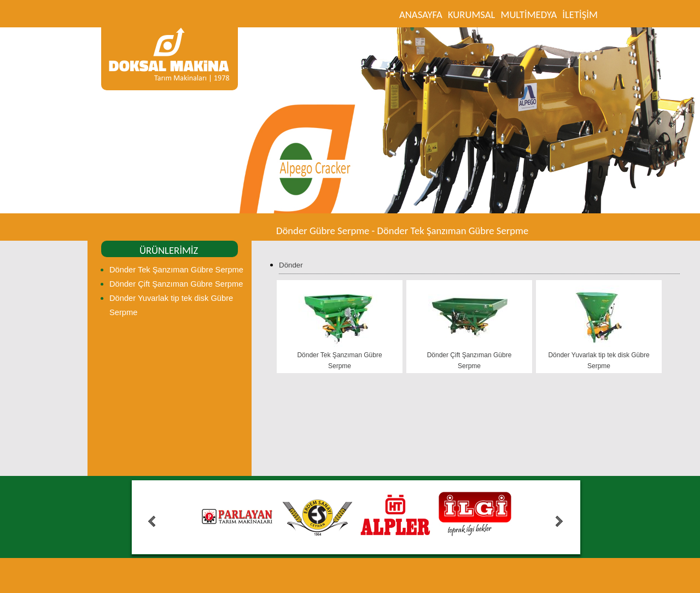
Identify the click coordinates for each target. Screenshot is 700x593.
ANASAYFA (421, 14)
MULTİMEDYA (529, 14)
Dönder (291, 265)
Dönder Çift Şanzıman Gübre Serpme (176, 284)
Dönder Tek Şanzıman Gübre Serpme (176, 270)
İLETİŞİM (580, 14)
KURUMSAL (472, 14)
